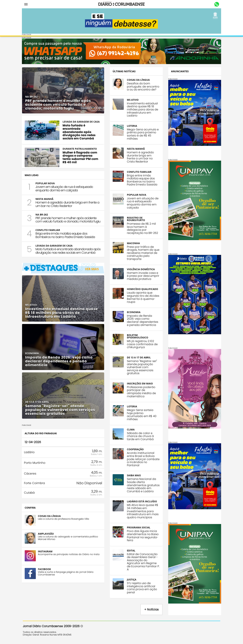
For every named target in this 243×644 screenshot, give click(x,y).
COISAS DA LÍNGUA (50, 521)
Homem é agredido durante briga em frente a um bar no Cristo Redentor (68, 205)
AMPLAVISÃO (47, 539)
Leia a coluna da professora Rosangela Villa (64, 524)
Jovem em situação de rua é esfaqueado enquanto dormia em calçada (65, 190)
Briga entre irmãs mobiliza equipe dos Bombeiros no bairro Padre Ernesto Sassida (66, 240)
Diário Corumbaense (122, 4)
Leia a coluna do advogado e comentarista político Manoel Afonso (69, 543)
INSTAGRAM (46, 556)
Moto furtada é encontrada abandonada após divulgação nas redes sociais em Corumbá (65, 257)
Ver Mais (91, 277)
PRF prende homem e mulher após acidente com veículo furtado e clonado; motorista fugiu (67, 223)
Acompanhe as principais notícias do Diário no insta (70, 559)
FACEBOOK (45, 574)
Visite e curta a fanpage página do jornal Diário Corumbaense (67, 578)
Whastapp (216, 4)
